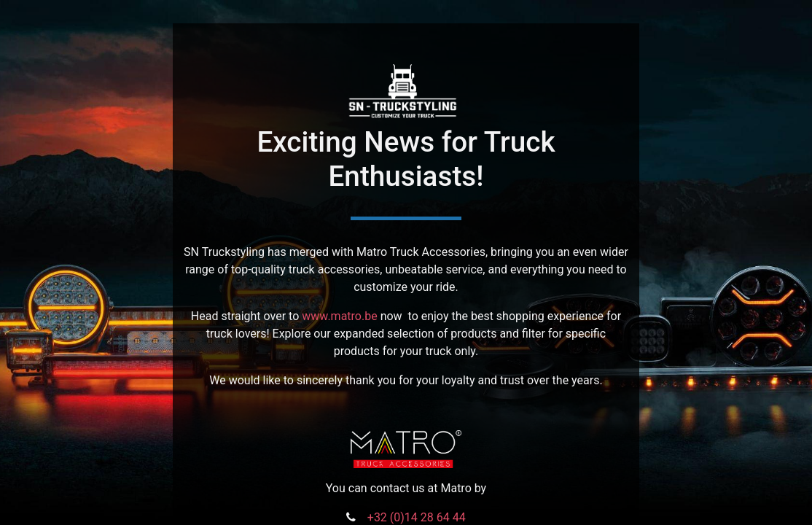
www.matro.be (339, 316)
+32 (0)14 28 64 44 (417, 517)
